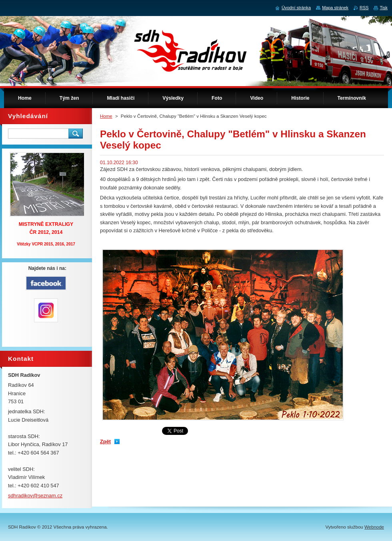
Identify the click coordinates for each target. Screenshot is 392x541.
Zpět (105, 441)
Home (106, 116)
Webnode (374, 527)
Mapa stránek (335, 8)
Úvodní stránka (296, 8)
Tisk (384, 8)
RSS (364, 8)
